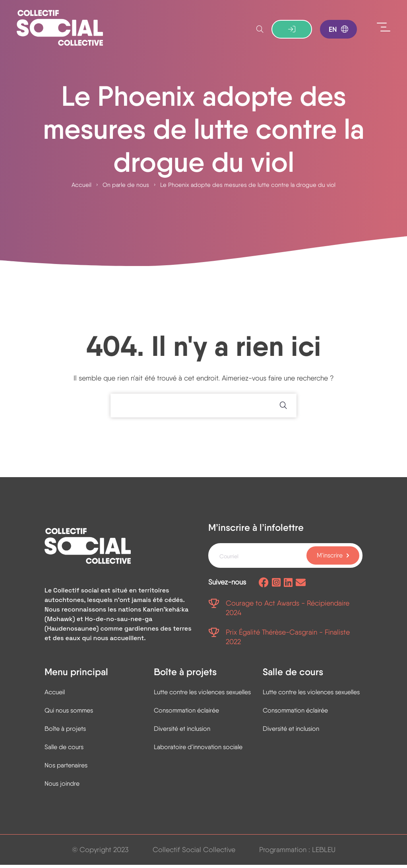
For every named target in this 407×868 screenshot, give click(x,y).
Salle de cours (64, 750)
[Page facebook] (264, 586)
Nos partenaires (66, 768)
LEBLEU (324, 853)
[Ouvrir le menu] (384, 28)
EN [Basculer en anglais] (338, 30)
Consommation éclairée (186, 714)
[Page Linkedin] (288, 586)
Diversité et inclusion (182, 732)
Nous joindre (62, 787)
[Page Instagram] (276, 586)
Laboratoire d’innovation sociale (198, 750)
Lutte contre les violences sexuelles (202, 695)
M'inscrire (330, 558)
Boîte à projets (65, 732)
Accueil (81, 187)
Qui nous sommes (69, 714)
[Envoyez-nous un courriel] (301, 586)
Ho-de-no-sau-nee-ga (118, 622)
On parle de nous (126, 187)
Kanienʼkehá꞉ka (166, 613)
